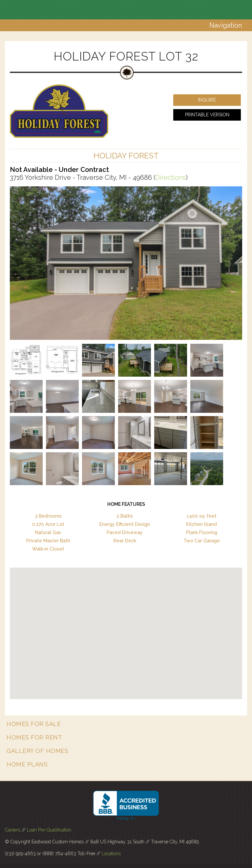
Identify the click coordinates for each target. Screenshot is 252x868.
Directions (171, 177)
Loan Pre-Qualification (49, 830)
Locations (111, 854)
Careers (13, 830)
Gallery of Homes (37, 751)
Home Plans (27, 764)
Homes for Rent (34, 737)
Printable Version (207, 115)
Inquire (207, 100)
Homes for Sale (34, 724)
